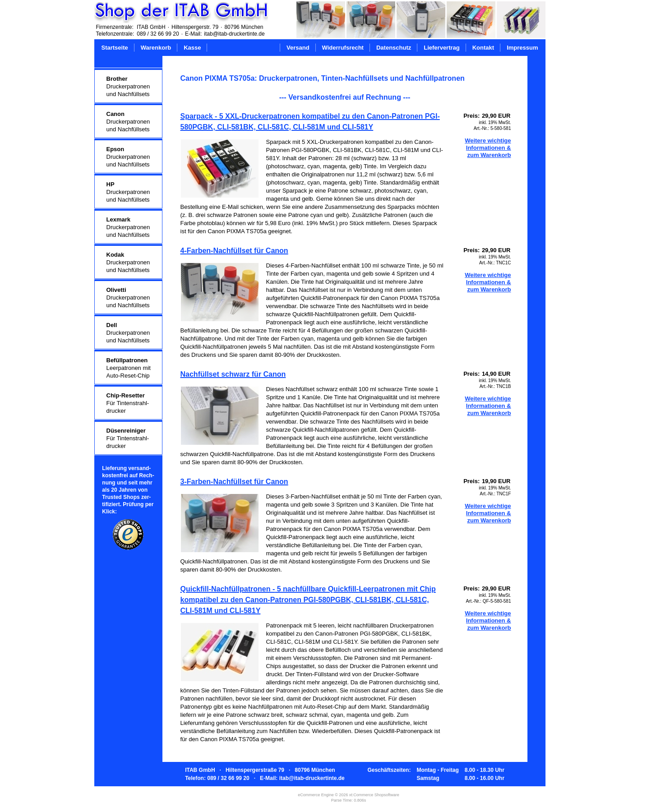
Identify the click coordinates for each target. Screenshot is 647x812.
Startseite (115, 48)
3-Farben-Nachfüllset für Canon (234, 482)
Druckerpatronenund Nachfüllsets (128, 86)
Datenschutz (394, 48)
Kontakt (483, 48)
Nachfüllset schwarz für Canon (233, 374)
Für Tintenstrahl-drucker (128, 403)
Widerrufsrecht (343, 48)
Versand (298, 48)
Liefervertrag (441, 48)
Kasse (192, 48)
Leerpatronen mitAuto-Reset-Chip (129, 368)
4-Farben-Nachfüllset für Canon (234, 251)
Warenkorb (156, 48)
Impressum (522, 48)
